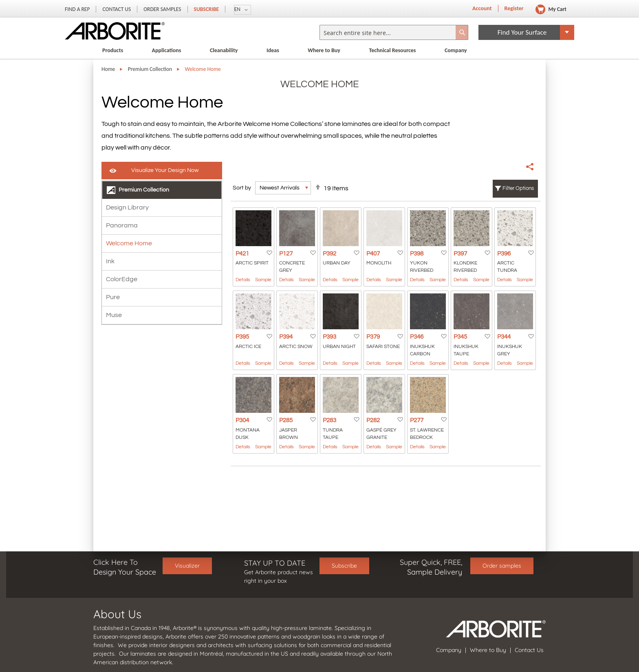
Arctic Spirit (252, 263)
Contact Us (117, 9)
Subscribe (207, 9)
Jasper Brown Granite (290, 434)
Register (514, 8)
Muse (114, 315)
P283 (329, 420)
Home (108, 69)
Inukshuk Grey (510, 350)
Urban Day (337, 263)
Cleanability (224, 50)
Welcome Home (129, 243)
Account (482, 8)
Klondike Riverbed (465, 267)
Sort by (242, 188)
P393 (329, 337)
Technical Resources (392, 50)
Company (456, 50)
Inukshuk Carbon (422, 350)
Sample (263, 280)
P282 (373, 420)
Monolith (379, 263)
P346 (417, 337)
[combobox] (394, 32)
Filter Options (518, 188)
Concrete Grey (292, 267)
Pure (113, 297)
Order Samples (162, 9)
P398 (417, 254)
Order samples (502, 566)
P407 (373, 254)
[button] (242, 10)
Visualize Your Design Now (165, 170)
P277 (417, 420)
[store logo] (115, 31)
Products (113, 50)
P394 (286, 337)
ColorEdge (122, 279)
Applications (167, 50)
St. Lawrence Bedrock (427, 434)
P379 (373, 337)
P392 (329, 254)
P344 (504, 337)
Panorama (122, 225)
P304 (242, 420)
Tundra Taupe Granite (333, 434)
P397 (460, 254)
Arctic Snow (296, 347)
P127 (286, 254)
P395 (242, 337)
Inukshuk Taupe (466, 350)
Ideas (273, 50)
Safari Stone (383, 347)
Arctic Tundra (507, 267)
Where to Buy (324, 50)
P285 (286, 420)
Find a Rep (77, 9)
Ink (110, 261)
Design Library (127, 207)
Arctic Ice (248, 347)
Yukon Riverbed (422, 267)
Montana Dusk (248, 434)
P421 (242, 254)
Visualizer (187, 566)
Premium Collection (150, 69)
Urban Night (339, 347)
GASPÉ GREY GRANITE (381, 434)
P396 (504, 254)
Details (243, 280)
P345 (460, 337)
